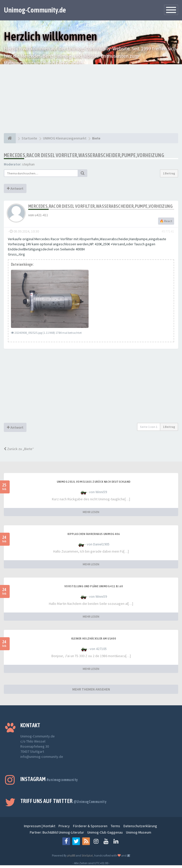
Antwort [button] (15, 188)
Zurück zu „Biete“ (19, 449)
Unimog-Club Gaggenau (105, 832)
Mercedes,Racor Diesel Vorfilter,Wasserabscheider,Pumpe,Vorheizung (84, 155)
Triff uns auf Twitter (63, 801)
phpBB (71, 855)
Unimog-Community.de (35, 10)
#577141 (168, 231)
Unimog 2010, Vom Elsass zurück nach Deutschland (94, 482)
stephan (28, 164)
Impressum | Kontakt (40, 826)
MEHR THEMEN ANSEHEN (91, 689)
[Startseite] (10, 138)
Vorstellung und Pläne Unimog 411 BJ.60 (94, 586)
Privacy (64, 826)
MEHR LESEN (91, 512)
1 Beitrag (169, 173)
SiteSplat (87, 855)
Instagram (49, 779)
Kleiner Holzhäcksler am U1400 (94, 639)
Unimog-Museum (139, 832)
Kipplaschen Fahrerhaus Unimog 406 (94, 534)
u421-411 (41, 215)
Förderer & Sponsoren (90, 826)
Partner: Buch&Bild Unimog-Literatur (57, 832)
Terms (115, 826)
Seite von (149, 427)
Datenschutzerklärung (140, 826)
